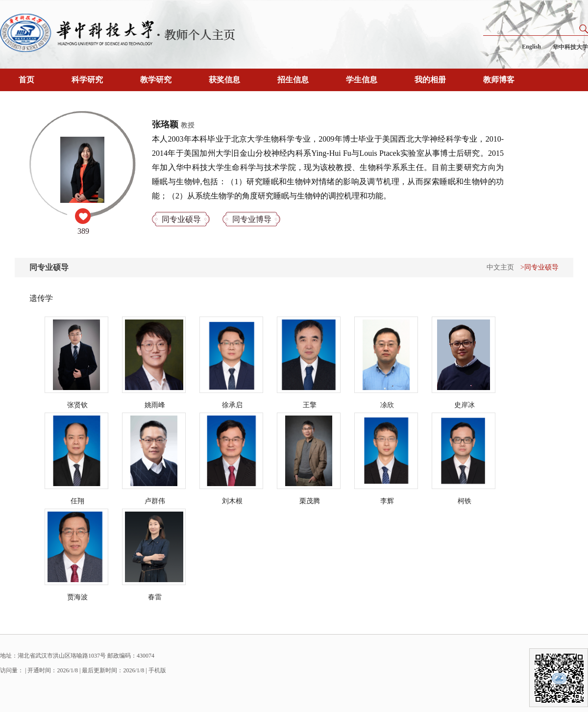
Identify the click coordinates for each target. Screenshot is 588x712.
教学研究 (156, 80)
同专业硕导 (181, 219)
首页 (26, 80)
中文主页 (500, 267)
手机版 (157, 670)
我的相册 (430, 80)
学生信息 (362, 80)
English (531, 47)
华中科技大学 (570, 47)
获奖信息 (224, 80)
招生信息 (293, 80)
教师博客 (499, 80)
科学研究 (87, 80)
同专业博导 (252, 219)
